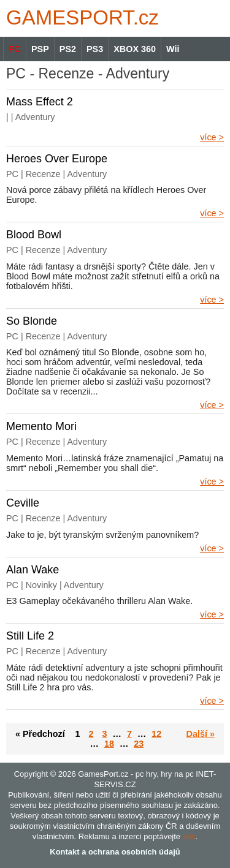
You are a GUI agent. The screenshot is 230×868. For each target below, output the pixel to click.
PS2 (68, 49)
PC (15, 49)
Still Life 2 (30, 636)
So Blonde (32, 321)
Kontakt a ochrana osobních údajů (115, 852)
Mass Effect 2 (40, 102)
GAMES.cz (80, 17)
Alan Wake (33, 570)
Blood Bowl (34, 235)
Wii (173, 49)
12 (156, 734)
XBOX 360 (135, 49)
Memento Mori (41, 426)
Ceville (23, 503)
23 (139, 744)
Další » (201, 734)
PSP (40, 49)
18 (109, 744)
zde (189, 836)
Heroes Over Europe (57, 159)
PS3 (95, 49)
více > (212, 137)
